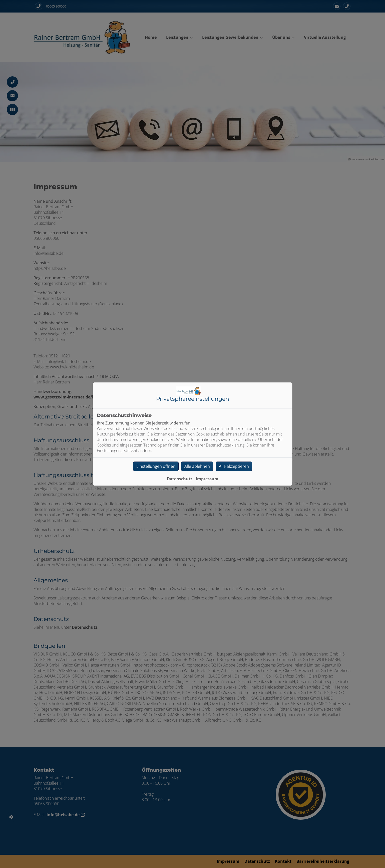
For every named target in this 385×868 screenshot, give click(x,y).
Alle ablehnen (197, 466)
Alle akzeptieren (234, 466)
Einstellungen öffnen (156, 466)
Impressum (207, 479)
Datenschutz (180, 479)
